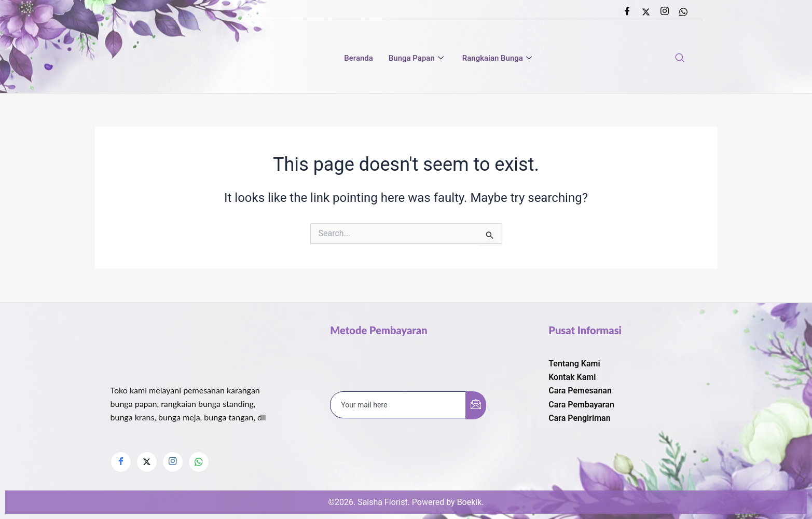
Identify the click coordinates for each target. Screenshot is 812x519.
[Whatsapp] (683, 12)
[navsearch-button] (680, 59)
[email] (398, 404)
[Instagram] (665, 12)
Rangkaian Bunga (497, 59)
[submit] (476, 405)
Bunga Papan (416, 59)
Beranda (359, 59)
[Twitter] (646, 12)
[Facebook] (627, 12)
